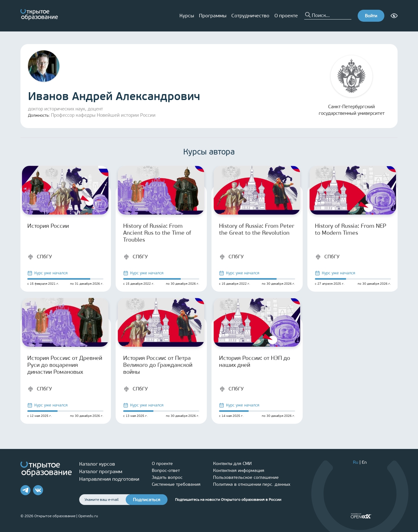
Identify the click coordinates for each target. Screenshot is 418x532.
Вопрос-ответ (166, 470)
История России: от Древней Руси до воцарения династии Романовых (65, 365)
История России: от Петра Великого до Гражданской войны (158, 365)
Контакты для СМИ (232, 464)
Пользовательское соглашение (246, 477)
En (364, 462)
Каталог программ (101, 471)
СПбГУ (40, 257)
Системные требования (176, 484)
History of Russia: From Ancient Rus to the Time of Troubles (157, 233)
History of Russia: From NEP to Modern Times (351, 229)
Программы (213, 16)
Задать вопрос (167, 477)
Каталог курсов (97, 464)
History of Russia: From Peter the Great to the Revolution (257, 229)
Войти (371, 16)
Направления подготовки (109, 479)
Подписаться (147, 500)
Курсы (187, 16)
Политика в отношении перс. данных (252, 484)
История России (48, 226)
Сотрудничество (250, 16)
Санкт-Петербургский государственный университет (352, 86)
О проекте (286, 16)
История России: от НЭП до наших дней (255, 361)
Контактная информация (239, 470)
